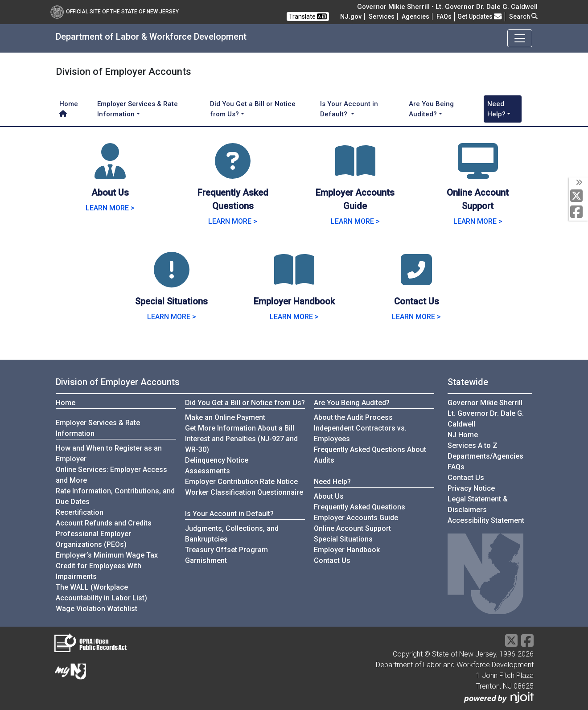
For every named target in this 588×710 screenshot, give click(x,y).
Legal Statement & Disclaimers (478, 504)
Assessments (208, 471)
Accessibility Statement (486, 520)
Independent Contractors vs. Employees (360, 433)
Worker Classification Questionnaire (244, 492)
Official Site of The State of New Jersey (115, 12)
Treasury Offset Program (226, 550)
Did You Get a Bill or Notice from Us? (245, 403)
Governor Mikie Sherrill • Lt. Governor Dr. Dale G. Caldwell (447, 7)
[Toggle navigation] (520, 38)
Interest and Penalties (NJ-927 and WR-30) (241, 444)
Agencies (415, 16)
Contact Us (332, 560)
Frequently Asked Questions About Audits (370, 455)
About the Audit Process (353, 417)
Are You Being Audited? (352, 403)
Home (69, 108)
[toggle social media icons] (578, 183)
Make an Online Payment (225, 417)
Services (382, 16)
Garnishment (206, 560)
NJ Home (463, 435)
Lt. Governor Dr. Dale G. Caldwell (486, 419)
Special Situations (343, 539)
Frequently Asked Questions (360, 507)
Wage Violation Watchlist (97, 609)
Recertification (80, 512)
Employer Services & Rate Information (98, 428)
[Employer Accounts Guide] (355, 172)
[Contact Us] (416, 281)
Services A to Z (473, 445)
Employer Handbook (347, 550)
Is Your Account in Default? (229, 514)
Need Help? (332, 482)
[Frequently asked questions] (444, 16)
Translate (308, 16)
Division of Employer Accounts (118, 382)
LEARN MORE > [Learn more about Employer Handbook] (294, 317)
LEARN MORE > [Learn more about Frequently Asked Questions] (233, 221)
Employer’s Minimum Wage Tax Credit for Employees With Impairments (107, 566)
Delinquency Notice (217, 460)
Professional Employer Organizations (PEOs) (93, 539)
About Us (329, 496)
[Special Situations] (172, 281)
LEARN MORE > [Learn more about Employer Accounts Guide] (355, 221)
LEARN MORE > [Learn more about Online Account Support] (478, 221)
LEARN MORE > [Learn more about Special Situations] (172, 317)
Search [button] (523, 16)
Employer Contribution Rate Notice (241, 482)
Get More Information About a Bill (240, 428)
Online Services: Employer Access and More (111, 475)
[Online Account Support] (478, 172)
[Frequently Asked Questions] (233, 172)
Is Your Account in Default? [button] (349, 109)
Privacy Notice (471, 488)
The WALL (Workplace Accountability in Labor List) (101, 593)
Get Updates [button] (480, 16)
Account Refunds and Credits (104, 523)
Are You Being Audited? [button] (431, 109)
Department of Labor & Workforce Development (151, 37)
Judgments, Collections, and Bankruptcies (232, 534)
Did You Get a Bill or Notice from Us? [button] (253, 109)
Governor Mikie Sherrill (485, 403)
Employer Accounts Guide (356, 518)
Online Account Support (352, 528)
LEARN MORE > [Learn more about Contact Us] (416, 317)
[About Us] (110, 172)
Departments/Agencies (485, 456)
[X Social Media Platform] (578, 196)
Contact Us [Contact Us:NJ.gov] (466, 478)
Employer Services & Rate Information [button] (138, 109)
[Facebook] (578, 212)
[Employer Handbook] (294, 281)
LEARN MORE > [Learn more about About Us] (110, 208)
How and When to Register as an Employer (109, 453)
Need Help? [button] (496, 109)
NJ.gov (351, 16)
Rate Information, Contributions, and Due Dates (115, 496)
